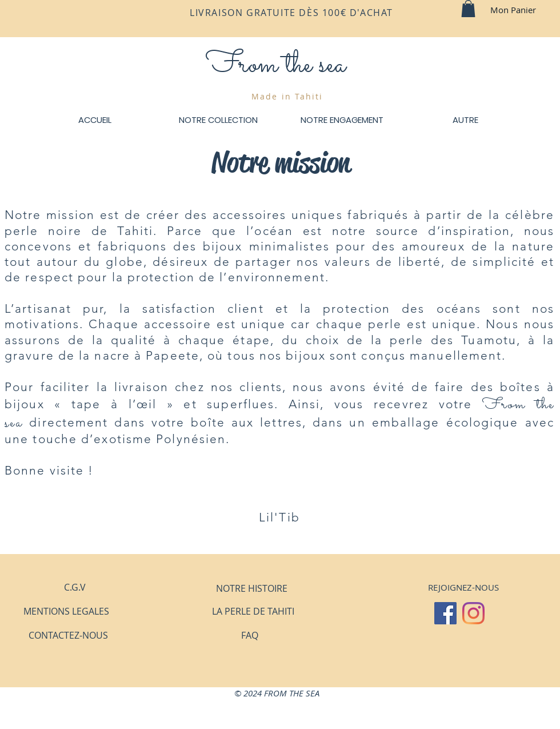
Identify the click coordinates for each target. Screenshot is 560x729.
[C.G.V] (75, 587)
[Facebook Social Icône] (445, 613)
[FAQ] (249, 635)
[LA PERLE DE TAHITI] (253, 611)
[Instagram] (473, 613)
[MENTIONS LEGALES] (66, 611)
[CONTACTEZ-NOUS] (68, 635)
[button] (468, 9)
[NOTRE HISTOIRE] (251, 588)
